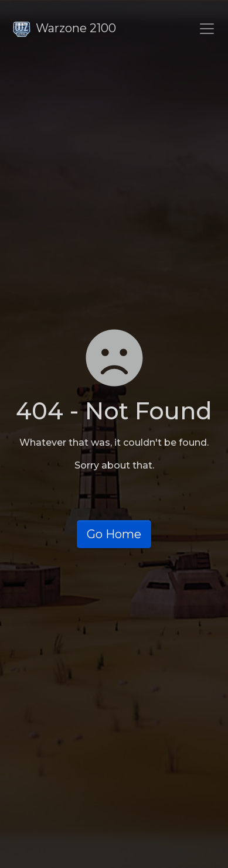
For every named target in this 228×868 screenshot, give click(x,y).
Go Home (114, 534)
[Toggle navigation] (207, 29)
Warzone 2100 (64, 28)
